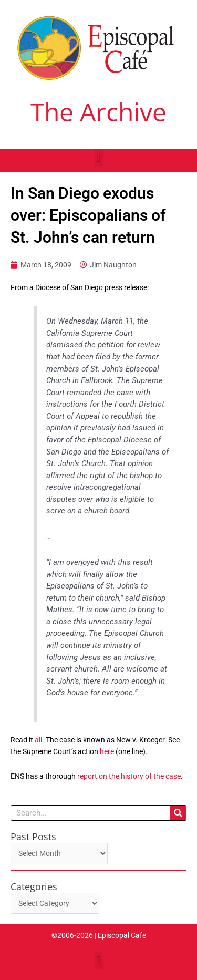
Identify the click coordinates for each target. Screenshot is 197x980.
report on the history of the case (129, 776)
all (38, 740)
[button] (98, 158)
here (107, 751)
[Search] (178, 813)
